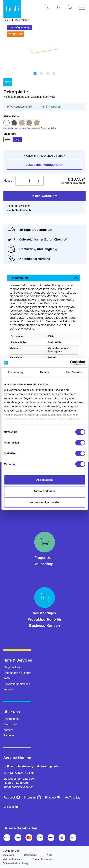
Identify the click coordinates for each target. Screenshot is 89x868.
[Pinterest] (53, 798)
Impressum (8, 855)
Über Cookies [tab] (73, 372)
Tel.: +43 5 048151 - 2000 (19, 773)
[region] (44, 54)
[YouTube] (72, 798)
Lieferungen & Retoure (17, 673)
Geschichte (10, 724)
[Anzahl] (29, 181)
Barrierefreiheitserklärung (15, 863)
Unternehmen (12, 719)
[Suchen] (48, 7)
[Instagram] (33, 798)
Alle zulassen (44, 480)
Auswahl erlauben (44, 491)
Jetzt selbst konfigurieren (44, 165)
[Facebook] (12, 798)
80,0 (7, 140)
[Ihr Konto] (60, 7)
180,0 (17, 140)
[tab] (44, 278)
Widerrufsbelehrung (12, 859)
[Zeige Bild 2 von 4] (41, 73)
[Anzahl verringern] (20, 181)
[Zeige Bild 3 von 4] (48, 73)
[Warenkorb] (71, 7)
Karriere (8, 730)
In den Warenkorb (44, 196)
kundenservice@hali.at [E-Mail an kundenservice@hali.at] (18, 787)
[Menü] (83, 7)
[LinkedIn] (11, 807)
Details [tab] (45, 372)
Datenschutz (30, 855)
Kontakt (8, 689)
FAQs (7, 678)
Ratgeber (9, 735)
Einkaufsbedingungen (43, 859)
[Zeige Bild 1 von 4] (35, 73)
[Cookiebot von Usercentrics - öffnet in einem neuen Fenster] (70, 363)
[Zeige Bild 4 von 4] (54, 73)
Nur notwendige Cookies (45, 502)
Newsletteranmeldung (17, 684)
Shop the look (12, 667)
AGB (49, 855)
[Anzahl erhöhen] (39, 181)
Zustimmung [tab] (16, 372)
